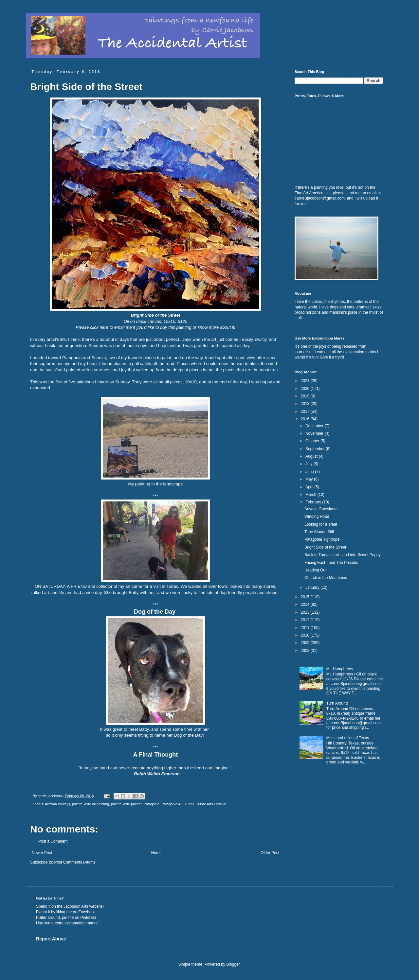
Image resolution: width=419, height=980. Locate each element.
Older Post (270, 853)
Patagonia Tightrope (322, 539)
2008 (306, 651)
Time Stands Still (319, 532)
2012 (306, 620)
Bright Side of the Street (325, 547)
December (315, 426)
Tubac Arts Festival (211, 804)
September (316, 449)
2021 (306, 381)
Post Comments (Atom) (74, 862)
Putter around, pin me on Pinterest (66, 918)
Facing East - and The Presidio (331, 563)
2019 (306, 396)
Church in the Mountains (326, 578)
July (310, 464)
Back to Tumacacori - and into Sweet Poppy (343, 555)
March (311, 495)
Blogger (233, 964)
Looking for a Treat (321, 524)
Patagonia (152, 804)
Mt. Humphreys (340, 669)
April (310, 487)
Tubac (190, 804)
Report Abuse (51, 939)
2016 (306, 419)
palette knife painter (126, 804)
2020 (306, 389)
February (314, 502)
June (310, 472)
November (315, 433)
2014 (306, 604)
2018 (306, 404)
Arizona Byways (57, 804)
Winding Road (317, 516)
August (312, 456)
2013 (306, 612)
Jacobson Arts (76, 906)
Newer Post (42, 853)
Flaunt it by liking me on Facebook (66, 912)
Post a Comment (53, 841)
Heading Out (315, 570)
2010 (306, 635)
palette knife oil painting (91, 804)
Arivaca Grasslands (321, 509)
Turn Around (337, 703)
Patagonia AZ (172, 804)
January (313, 587)
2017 (306, 411)
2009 (306, 643)
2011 (306, 628)
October (313, 441)
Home (156, 853)
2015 (306, 597)
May (310, 479)
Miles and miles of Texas (348, 738)
